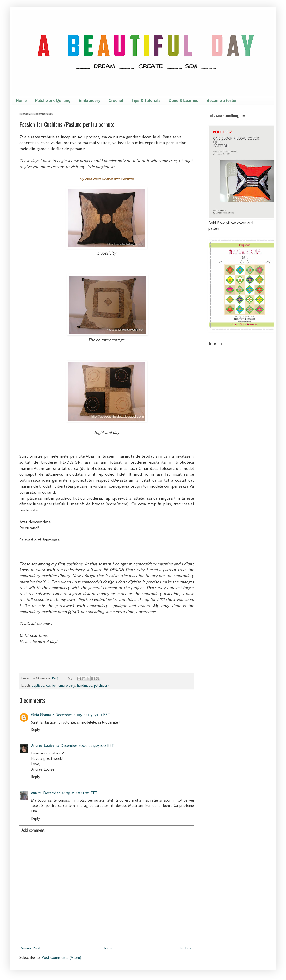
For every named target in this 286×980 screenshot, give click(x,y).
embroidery (67, 685)
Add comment (33, 830)
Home (21, 101)
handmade (85, 685)
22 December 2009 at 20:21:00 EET (68, 793)
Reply (36, 730)
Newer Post (30, 948)
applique (38, 685)
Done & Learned (184, 101)
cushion (51, 685)
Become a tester (222, 101)
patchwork (102, 685)
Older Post (184, 948)
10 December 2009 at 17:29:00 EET (85, 746)
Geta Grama (41, 715)
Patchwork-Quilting (53, 101)
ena (34, 793)
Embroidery (90, 101)
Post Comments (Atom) (61, 958)
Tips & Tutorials (146, 101)
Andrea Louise (43, 746)
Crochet (116, 101)
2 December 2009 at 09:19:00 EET (81, 715)
